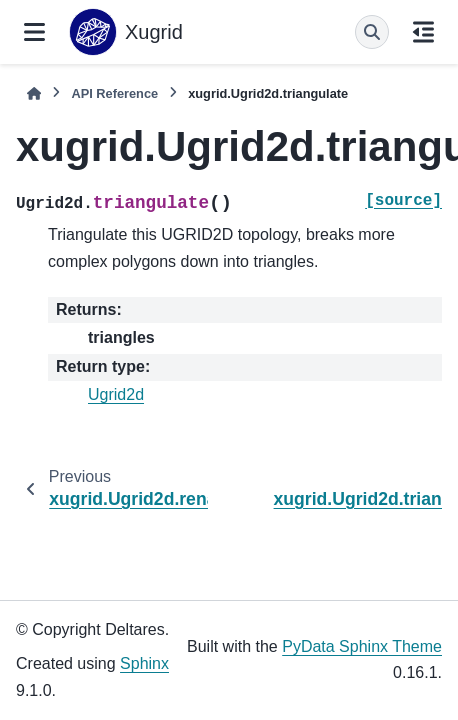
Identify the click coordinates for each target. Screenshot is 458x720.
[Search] (372, 32)
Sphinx (144, 663)
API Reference (114, 93)
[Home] (34, 93)
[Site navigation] (34, 32)
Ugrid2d (116, 394)
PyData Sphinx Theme (362, 646)
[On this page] (423, 32)
